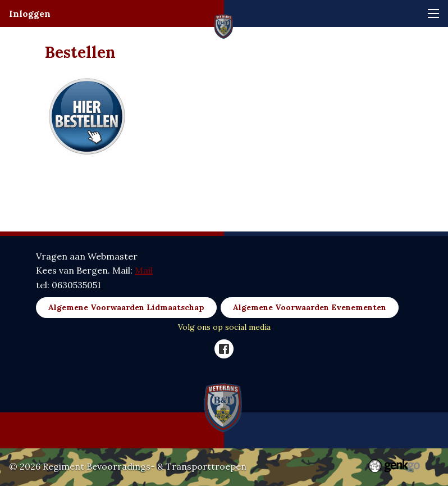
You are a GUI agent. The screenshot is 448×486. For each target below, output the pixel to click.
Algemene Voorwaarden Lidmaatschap (126, 307)
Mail (144, 270)
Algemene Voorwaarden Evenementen (310, 307)
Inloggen (30, 13)
